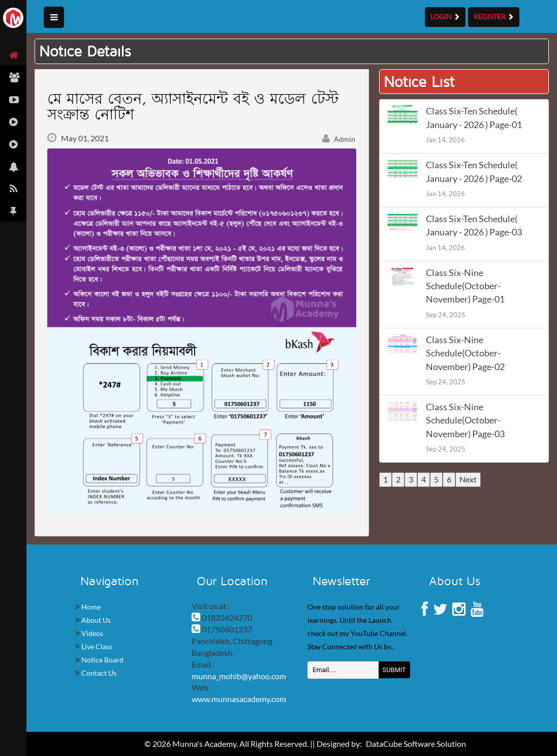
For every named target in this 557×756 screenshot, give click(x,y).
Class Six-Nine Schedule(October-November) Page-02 (465, 353)
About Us (95, 620)
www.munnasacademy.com (239, 699)
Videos (91, 633)
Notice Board (102, 660)
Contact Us (98, 673)
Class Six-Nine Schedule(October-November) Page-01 (465, 286)
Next (468, 479)
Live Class (96, 646)
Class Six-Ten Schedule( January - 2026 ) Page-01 (474, 118)
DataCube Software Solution (416, 744)
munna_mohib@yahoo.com (239, 676)
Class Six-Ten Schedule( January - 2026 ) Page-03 (474, 225)
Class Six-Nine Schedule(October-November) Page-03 (465, 420)
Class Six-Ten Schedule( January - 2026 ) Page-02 (474, 172)
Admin (339, 139)
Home (90, 607)
